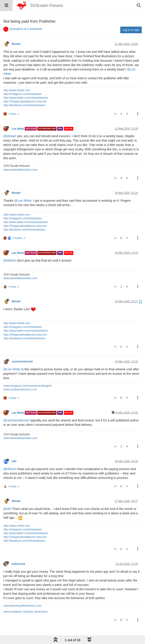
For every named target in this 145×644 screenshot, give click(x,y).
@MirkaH (10, 125)
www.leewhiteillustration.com (20, 159)
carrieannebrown (22, 350)
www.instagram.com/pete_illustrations (26, 600)
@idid (7, 498)
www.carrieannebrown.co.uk (20, 378)
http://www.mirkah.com (17, 79)
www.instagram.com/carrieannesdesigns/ (28, 375)
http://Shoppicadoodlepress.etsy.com (25, 90)
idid (14, 450)
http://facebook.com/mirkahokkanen (24, 94)
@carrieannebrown (16, 409)
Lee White (18, 117)
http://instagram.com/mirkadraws (23, 83)
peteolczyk (18, 553)
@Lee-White (23, 189)
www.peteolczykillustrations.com (22, 594)
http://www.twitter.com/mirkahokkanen (26, 87)
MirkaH (16, 33)
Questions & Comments (26, 18)
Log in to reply (131, 19)
